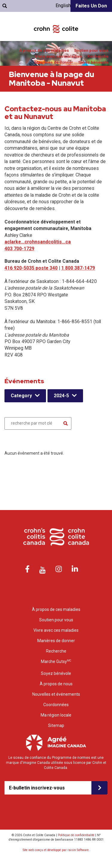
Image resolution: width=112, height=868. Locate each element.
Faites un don (91, 6)
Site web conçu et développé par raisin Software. (56, 850)
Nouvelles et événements (56, 694)
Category (21, 396)
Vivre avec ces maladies (59, 56)
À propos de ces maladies (44, 50)
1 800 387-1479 (78, 268)
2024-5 (61, 396)
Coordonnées (56, 705)
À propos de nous (56, 684)
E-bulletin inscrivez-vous (37, 788)
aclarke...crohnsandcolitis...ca (38, 242)
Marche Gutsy (56, 661)
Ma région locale (56, 715)
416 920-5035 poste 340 (31, 268)
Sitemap (56, 725)
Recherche (98, 56)
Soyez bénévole (93, 62)
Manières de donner (54, 62)
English (63, 6)
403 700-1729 (19, 249)
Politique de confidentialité (76, 835)
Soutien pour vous (91, 50)
